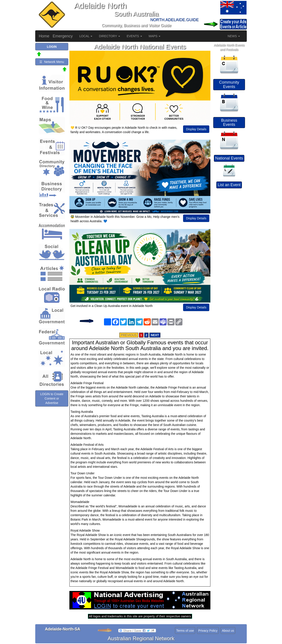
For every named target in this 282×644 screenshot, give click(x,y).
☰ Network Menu (52, 62)
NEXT (155, 335)
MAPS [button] (155, 36)
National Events (229, 158)
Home (44, 36)
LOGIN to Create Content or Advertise (52, 398)
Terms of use (185, 631)
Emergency (63, 36)
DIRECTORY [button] (109, 36)
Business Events (229, 123)
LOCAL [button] (86, 36)
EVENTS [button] (134, 36)
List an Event (229, 185)
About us (228, 631)
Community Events (229, 84)
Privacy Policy (208, 631)
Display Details (196, 129)
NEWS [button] (234, 36)
